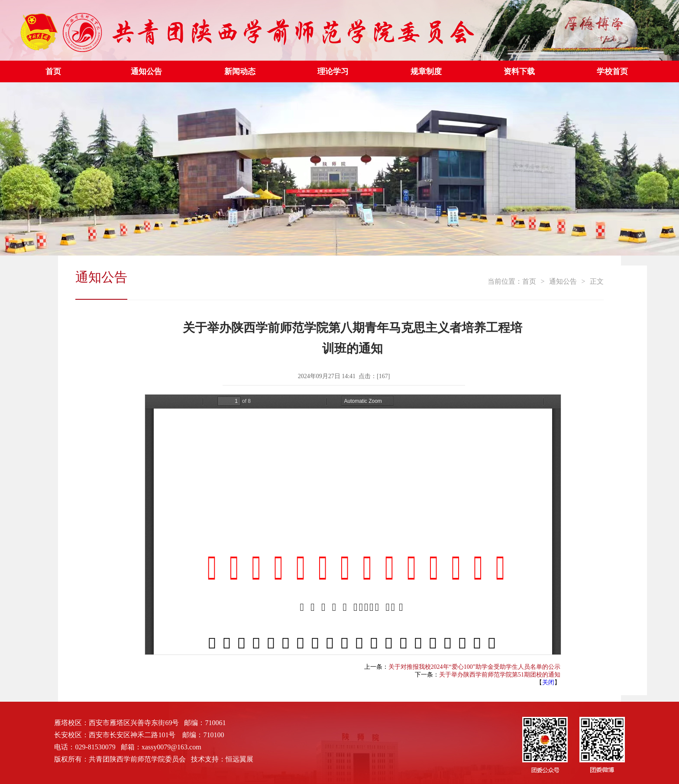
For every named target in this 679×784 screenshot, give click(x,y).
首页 (53, 71)
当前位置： (505, 281)
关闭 (548, 682)
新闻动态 (240, 71)
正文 (597, 281)
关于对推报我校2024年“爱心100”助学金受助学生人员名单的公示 (474, 667)
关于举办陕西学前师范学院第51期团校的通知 (500, 675)
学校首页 (612, 71)
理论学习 (333, 71)
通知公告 (146, 71)
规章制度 (426, 71)
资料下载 (519, 71)
